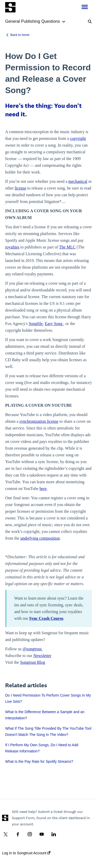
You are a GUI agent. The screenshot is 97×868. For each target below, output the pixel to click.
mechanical (78, 181)
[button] (85, 7)
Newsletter (42, 656)
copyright (78, 138)
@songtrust (33, 649)
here (43, 489)
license (20, 188)
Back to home (20, 35)
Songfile (36, 324)
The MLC (68, 247)
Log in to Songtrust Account (26, 853)
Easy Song (54, 324)
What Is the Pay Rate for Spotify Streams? (39, 761)
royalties (12, 247)
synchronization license (39, 421)
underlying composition (40, 538)
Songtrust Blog (33, 662)
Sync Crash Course (46, 618)
